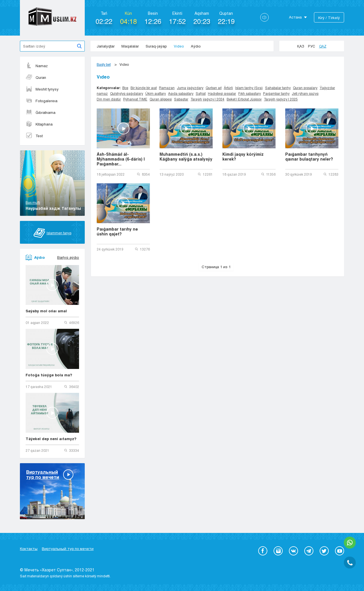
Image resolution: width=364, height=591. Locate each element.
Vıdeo (179, 46)
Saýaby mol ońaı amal (46, 311)
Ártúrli (228, 88)
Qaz (323, 46)
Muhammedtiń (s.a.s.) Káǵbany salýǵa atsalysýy (186, 157)
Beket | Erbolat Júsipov (244, 99)
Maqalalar (130, 46)
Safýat (201, 93)
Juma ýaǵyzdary (190, 88)
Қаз (301, 46)
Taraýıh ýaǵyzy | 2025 (281, 99)
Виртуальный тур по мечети (68, 549)
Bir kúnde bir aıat (144, 88)
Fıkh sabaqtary (250, 93)
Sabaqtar (181, 99)
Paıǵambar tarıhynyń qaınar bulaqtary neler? (309, 157)
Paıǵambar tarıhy (276, 93)
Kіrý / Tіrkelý (329, 18)
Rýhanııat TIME (135, 99)
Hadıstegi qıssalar (222, 93)
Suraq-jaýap (156, 46)
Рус (312, 46)
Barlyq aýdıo (68, 257)
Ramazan (167, 88)
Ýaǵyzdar (327, 88)
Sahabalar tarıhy (278, 88)
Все (125, 88)
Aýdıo (196, 46)
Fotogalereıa (42, 101)
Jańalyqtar (106, 46)
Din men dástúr (109, 99)
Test (34, 136)
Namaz (37, 66)
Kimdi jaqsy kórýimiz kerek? (243, 157)
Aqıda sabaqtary (181, 93)
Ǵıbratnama (41, 112)
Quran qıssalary (305, 88)
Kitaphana (39, 124)
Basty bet (104, 64)
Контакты (29, 549)
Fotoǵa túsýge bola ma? (49, 375)
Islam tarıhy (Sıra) (249, 88)
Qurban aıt (214, 88)
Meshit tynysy (42, 89)
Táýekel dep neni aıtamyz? (51, 439)
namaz (102, 93)
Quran (36, 77)
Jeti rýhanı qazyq (305, 93)
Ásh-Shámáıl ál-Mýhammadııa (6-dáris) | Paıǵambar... (121, 159)
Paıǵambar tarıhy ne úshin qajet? (117, 231)
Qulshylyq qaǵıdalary (127, 93)
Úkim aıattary (156, 93)
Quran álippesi (161, 99)
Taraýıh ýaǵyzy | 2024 (207, 99)
